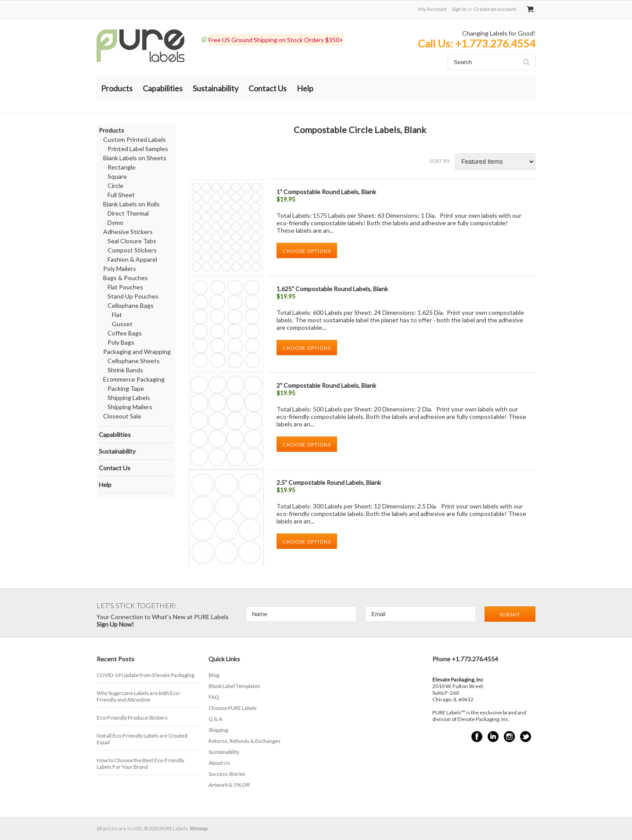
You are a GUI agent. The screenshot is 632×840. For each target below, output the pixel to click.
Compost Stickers (132, 250)
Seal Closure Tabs (132, 241)
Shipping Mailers (130, 407)
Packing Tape (126, 388)
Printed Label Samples (138, 149)
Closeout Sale (122, 416)
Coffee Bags (125, 333)
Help (305, 88)
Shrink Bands (125, 370)
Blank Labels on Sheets (135, 158)
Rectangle (122, 167)
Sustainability (215, 88)
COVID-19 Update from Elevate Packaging (145, 675)
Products (117, 88)
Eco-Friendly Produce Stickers (132, 718)
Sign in (459, 9)
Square (117, 176)
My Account (432, 9)
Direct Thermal (128, 213)
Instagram (509, 737)
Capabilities (163, 88)
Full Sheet (121, 195)
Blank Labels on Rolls (131, 204)
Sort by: (440, 161)
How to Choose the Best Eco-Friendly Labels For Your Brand (140, 764)
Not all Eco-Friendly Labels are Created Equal (142, 739)
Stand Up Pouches (133, 296)
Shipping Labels (129, 398)
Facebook (477, 737)
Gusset (122, 324)
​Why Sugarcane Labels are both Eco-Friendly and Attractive (138, 696)
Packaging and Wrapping (137, 352)
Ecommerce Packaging (134, 379)
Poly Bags (121, 342)
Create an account (495, 9)
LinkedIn (493, 737)
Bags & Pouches (126, 278)
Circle (115, 186)
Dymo (115, 222)
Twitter (526, 737)
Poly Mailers (120, 269)
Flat (117, 315)
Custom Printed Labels (135, 139)
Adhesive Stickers (128, 232)
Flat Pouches (125, 287)
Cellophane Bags (131, 305)
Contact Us (268, 88)
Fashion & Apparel (132, 259)
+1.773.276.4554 (495, 43)
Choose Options (307, 251)
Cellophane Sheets (134, 361)
